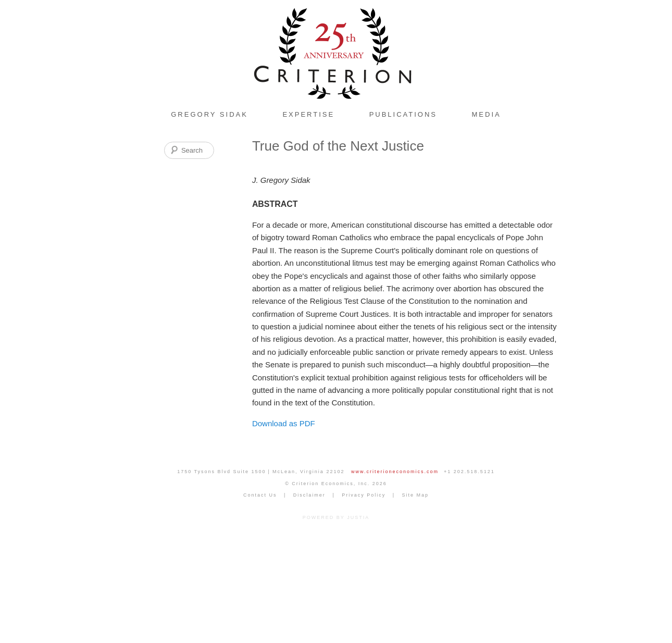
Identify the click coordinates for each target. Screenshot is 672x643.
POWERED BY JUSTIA (336, 517)
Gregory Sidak (209, 114)
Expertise (308, 114)
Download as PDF (284, 423)
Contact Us (260, 495)
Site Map (416, 495)
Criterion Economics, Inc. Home (336, 52)
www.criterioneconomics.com (395, 472)
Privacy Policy (364, 495)
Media (487, 114)
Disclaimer (309, 495)
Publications (403, 114)
